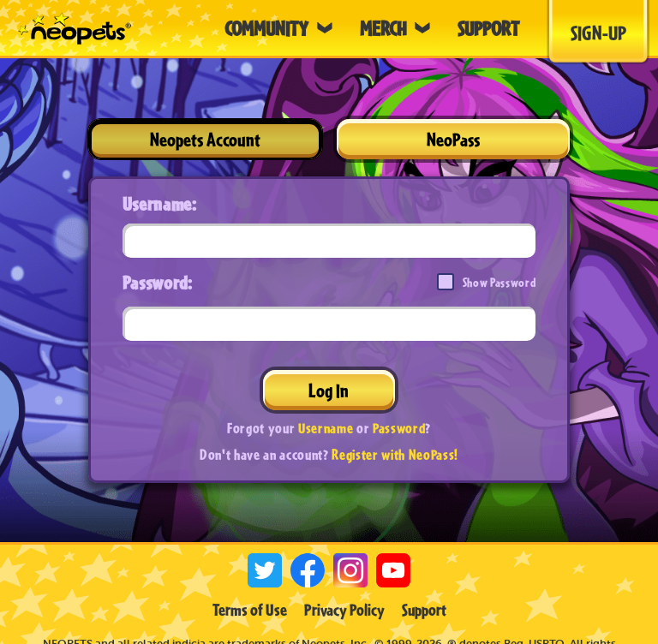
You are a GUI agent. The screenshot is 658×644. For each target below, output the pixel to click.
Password (399, 428)
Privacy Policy (344, 610)
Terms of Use (250, 610)
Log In (329, 390)
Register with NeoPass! (395, 454)
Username (326, 428)
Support (424, 610)
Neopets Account (205, 139)
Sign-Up (598, 33)
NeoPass (453, 139)
